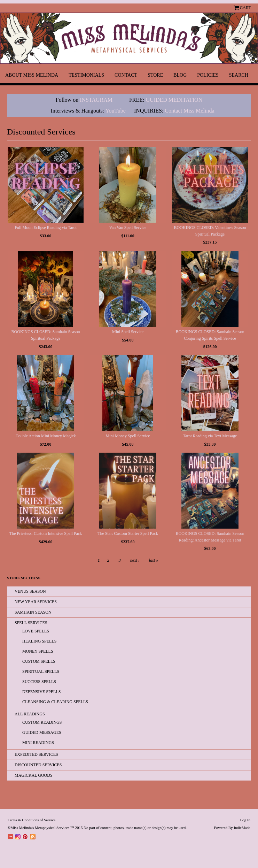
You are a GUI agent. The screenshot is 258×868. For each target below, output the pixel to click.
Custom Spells (39, 661)
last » (154, 560)
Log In (245, 820)
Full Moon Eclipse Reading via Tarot (46, 228)
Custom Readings (42, 722)
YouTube (116, 111)
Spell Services (31, 623)
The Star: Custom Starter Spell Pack (128, 533)
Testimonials (86, 75)
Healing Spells (39, 641)
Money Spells (38, 651)
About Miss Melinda (32, 75)
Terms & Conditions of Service (32, 820)
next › (135, 560)
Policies (208, 75)
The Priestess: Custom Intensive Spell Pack (46, 533)
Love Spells (36, 631)
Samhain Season (33, 612)
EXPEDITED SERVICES (36, 754)
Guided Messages (42, 732)
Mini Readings (38, 743)
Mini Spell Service (128, 332)
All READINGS (30, 714)
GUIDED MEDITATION (174, 100)
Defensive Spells (41, 692)
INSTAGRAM (96, 100)
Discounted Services (38, 765)
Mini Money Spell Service (128, 436)
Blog (180, 75)
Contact (126, 75)
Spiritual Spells (41, 671)
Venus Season (30, 591)
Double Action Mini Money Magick (45, 436)
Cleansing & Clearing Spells (55, 702)
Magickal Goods (34, 775)
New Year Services (36, 602)
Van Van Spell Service (128, 228)
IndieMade (242, 828)
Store (155, 75)
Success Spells (39, 682)
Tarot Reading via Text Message (210, 436)
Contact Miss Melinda (190, 111)
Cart (245, 8)
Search (239, 75)
